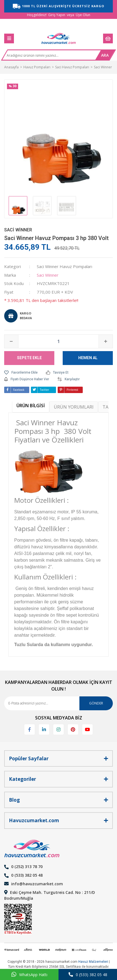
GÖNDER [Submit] (96, 703)
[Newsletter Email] (58, 703)
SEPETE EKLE (29, 358)
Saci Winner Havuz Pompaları (64, 266)
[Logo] (59, 38)
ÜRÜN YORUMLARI (74, 407)
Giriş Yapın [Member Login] (57, 15)
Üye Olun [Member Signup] (83, 15)
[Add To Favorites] (21, 372)
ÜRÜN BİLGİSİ (31, 406)
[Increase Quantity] (106, 341)
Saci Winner (18, 230)
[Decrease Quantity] (11, 341)
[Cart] (108, 38)
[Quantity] (58, 341)
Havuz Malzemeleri (93, 962)
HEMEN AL (88, 358)
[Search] (50, 57)
